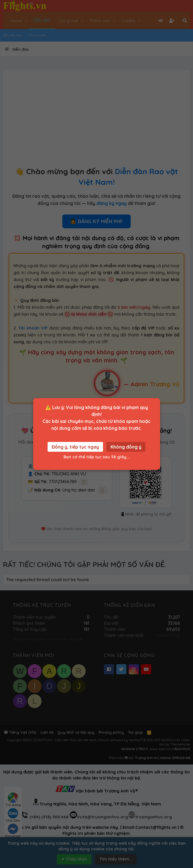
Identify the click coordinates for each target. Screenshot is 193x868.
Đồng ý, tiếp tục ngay (75, 447)
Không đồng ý (126, 447)
